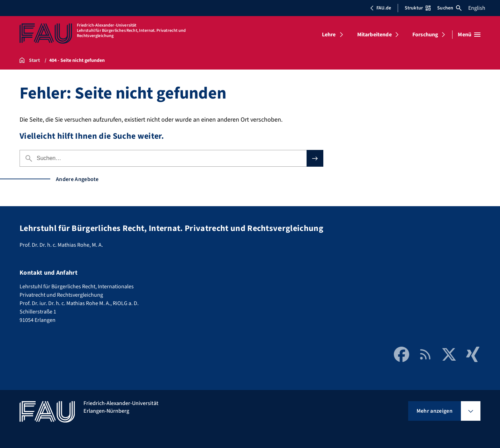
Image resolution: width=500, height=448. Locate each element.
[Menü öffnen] (469, 35)
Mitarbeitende (374, 35)
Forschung (425, 35)
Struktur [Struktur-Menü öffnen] (418, 8)
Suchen (449, 8)
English (477, 8)
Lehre (329, 35)
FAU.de (381, 8)
